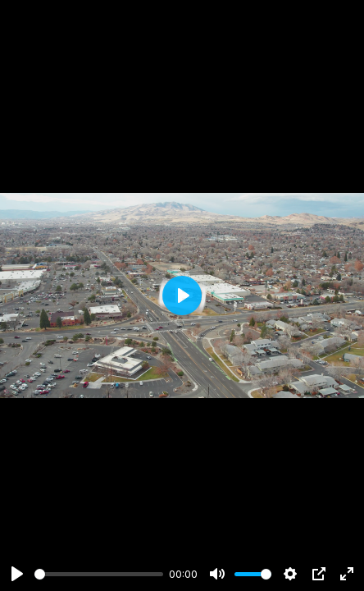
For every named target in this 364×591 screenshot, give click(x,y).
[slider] (99, 574)
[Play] (17, 574)
